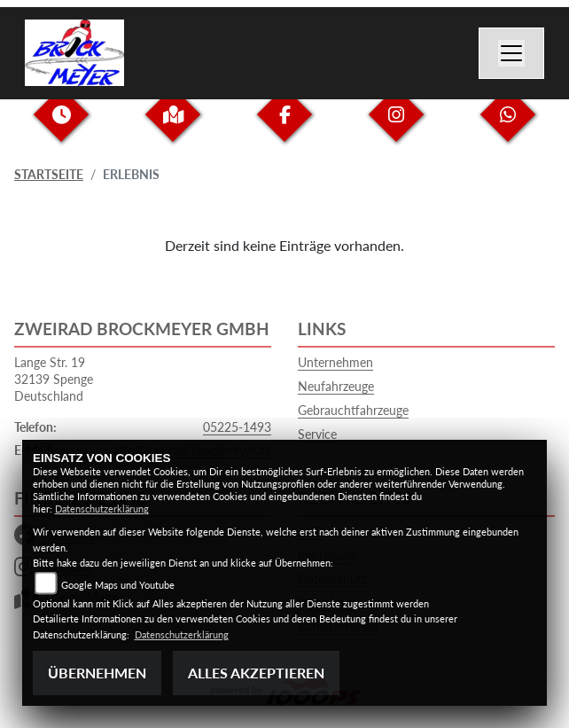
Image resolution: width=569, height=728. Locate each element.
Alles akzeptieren (256, 673)
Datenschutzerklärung (102, 509)
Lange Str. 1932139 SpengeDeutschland (54, 379)
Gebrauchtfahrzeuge (353, 410)
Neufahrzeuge (336, 386)
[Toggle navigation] (511, 53)
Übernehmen (97, 673)
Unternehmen (335, 362)
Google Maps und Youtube (118, 585)
